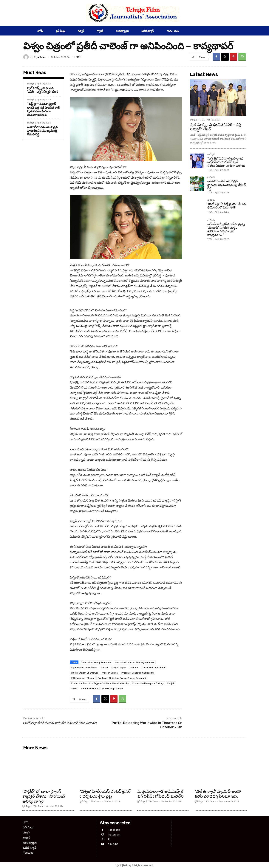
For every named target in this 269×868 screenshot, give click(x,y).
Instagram (114, 835)
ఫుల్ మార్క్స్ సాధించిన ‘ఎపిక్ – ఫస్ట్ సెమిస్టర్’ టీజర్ (43, 90)
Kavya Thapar (119, 667)
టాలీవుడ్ (31, 84)
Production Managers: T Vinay (148, 683)
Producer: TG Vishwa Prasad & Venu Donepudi (122, 678)
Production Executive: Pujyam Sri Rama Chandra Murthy (100, 683)
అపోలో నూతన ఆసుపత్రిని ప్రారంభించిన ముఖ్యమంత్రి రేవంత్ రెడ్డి (42, 131)
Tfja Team (40, 57)
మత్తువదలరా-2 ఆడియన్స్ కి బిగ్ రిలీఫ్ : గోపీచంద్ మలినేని (160, 794)
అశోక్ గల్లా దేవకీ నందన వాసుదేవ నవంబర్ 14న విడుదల (60, 723)
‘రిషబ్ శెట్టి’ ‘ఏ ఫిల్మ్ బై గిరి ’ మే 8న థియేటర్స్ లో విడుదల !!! (227, 206)
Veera (74, 688)
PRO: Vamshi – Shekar (83, 678)
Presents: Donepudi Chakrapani (138, 673)
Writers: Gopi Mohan (112, 688)
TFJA (202, 120)
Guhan (104, 667)
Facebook (114, 830)
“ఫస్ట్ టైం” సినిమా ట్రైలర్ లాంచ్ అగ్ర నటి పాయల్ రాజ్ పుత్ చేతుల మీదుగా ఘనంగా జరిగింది (43, 109)
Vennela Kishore (90, 688)
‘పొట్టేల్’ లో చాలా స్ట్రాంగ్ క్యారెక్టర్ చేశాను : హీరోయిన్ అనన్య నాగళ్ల (44, 796)
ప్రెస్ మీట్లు (26, 806)
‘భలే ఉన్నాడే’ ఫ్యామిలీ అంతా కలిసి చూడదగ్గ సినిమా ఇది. (218, 794)
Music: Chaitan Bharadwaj (85, 673)
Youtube (113, 844)
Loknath (134, 667)
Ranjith (171, 683)
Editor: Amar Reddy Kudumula (96, 662)
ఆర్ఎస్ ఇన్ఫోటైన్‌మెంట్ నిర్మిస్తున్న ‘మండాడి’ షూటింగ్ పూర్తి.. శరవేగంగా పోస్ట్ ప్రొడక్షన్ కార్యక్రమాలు (226, 229)
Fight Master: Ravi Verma (84, 667)
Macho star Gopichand (153, 667)
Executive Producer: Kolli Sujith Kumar (135, 662)
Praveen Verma (110, 673)
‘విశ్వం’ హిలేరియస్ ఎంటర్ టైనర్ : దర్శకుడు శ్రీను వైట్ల (105, 794)
